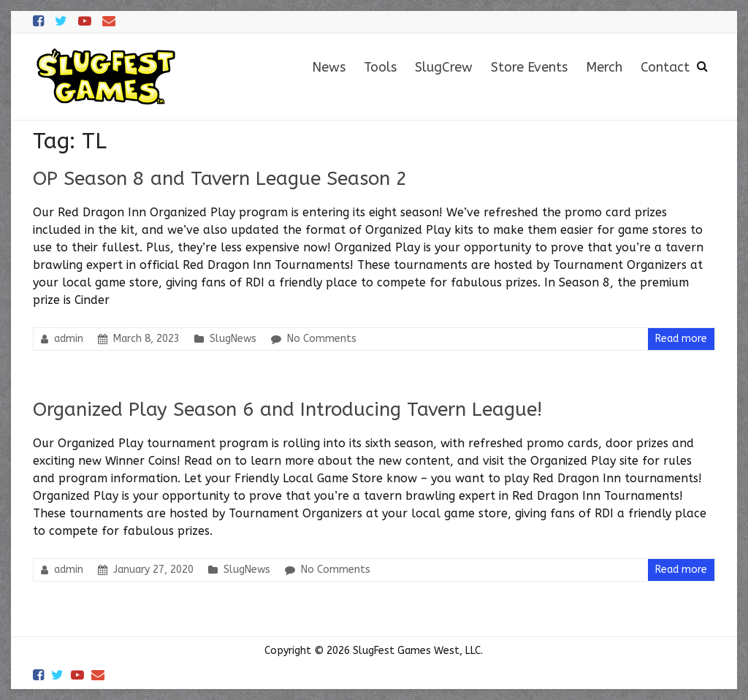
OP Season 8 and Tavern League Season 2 (220, 179)
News (329, 67)
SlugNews (233, 339)
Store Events (529, 67)
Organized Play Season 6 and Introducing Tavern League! (287, 410)
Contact (665, 67)
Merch (604, 67)
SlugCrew (444, 67)
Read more (681, 339)
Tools (380, 67)
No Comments (322, 339)
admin (69, 339)
